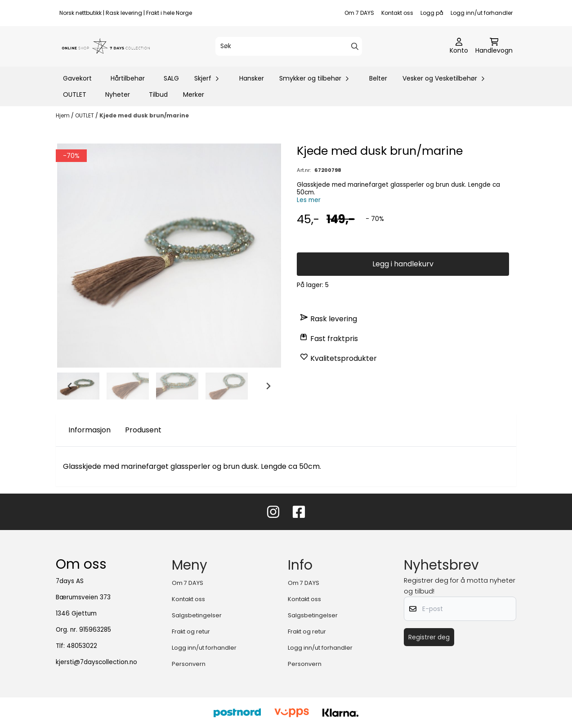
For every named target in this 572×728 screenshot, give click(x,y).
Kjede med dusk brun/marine (144, 115)
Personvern (189, 664)
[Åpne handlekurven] (494, 46)
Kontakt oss (397, 13)
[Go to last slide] (70, 386)
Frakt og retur (191, 631)
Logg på (432, 13)
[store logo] (106, 46)
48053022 (82, 646)
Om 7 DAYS (359, 13)
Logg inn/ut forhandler (482, 13)
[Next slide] (268, 386)
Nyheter (118, 94)
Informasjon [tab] (89, 430)
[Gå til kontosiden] (459, 46)
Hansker (252, 78)
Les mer (309, 200)
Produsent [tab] (143, 430)
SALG (171, 78)
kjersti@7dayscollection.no (96, 662)
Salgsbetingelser (197, 615)
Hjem (63, 115)
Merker (194, 94)
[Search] (355, 46)
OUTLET (75, 94)
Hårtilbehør (128, 78)
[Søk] (289, 46)
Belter (378, 78)
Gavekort (77, 78)
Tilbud (158, 94)
